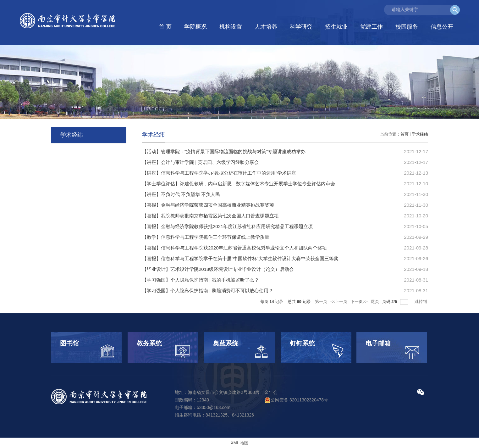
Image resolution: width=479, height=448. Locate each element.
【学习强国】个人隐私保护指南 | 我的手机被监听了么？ (201, 280)
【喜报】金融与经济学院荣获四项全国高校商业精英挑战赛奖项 (208, 205)
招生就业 (336, 27)
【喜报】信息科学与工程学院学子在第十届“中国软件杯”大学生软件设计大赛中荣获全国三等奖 (240, 258)
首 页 (165, 27)
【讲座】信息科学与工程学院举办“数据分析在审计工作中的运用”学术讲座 (219, 173)
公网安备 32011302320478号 (296, 400)
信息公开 (442, 27)
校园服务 (407, 27)
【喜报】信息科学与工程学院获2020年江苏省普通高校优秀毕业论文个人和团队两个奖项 (234, 248)
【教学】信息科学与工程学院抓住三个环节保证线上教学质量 (206, 237)
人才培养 (266, 27)
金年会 (271, 392)
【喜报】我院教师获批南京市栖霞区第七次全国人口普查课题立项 (210, 216)
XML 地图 (239, 443)
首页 (405, 134)
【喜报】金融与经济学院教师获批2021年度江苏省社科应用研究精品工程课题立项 (227, 226)
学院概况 (195, 27)
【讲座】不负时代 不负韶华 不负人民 (181, 194)
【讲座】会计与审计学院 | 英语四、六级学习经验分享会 (201, 162)
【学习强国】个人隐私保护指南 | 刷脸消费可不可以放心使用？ (208, 291)
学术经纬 (420, 134)
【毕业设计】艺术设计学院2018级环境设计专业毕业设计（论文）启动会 (218, 269)
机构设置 (231, 27)
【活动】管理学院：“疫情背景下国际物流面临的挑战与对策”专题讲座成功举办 (224, 151)
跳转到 (421, 302)
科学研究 (301, 27)
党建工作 (372, 27)
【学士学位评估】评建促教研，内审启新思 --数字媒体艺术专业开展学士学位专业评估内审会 (239, 184)
